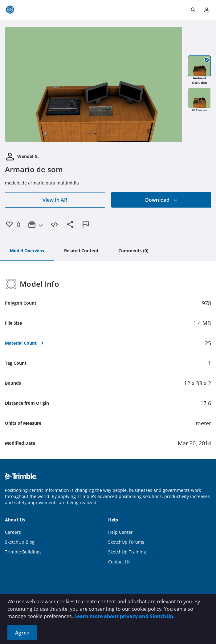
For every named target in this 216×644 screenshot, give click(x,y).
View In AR (55, 200)
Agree (22, 633)
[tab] (27, 251)
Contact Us (119, 562)
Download (161, 200)
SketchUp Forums (126, 542)
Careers (13, 532)
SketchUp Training (127, 552)
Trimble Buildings (23, 552)
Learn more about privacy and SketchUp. (124, 616)
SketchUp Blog (20, 542)
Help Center (120, 532)
